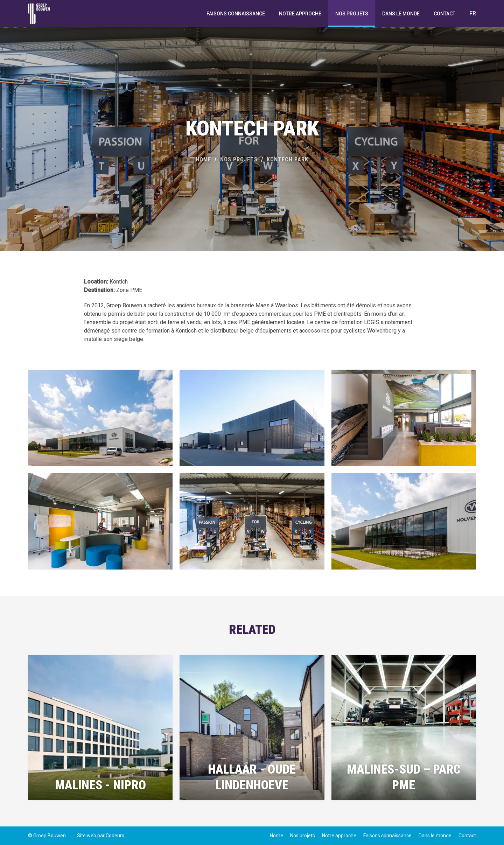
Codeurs (115, 836)
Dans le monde (401, 14)
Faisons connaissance (236, 14)
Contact (444, 14)
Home (203, 159)
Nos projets (352, 14)
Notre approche (300, 14)
